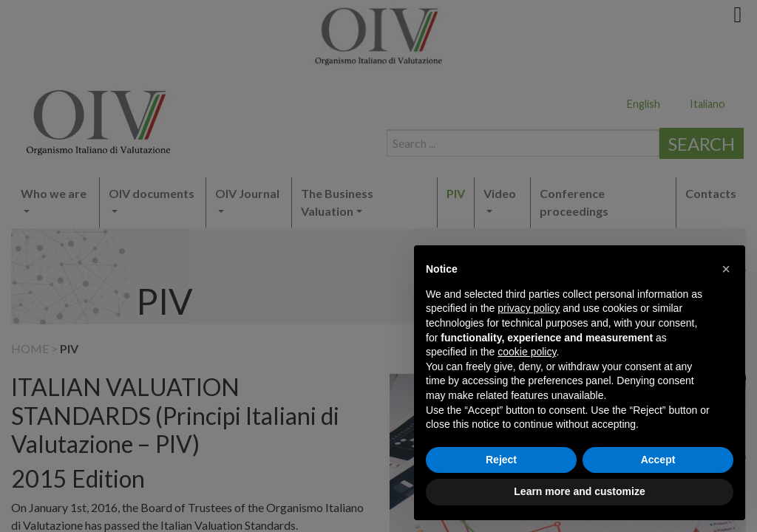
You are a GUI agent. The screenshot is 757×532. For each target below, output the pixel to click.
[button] (726, 269)
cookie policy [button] (527, 352)
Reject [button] (501, 460)
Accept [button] (658, 460)
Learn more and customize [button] (579, 491)
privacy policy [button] (529, 308)
